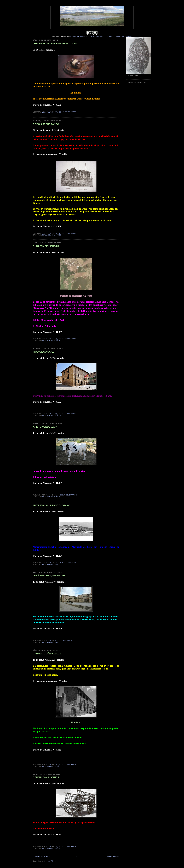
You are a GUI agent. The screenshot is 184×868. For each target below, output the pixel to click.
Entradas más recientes (42, 856)
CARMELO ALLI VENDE (46, 777)
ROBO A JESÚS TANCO (46, 124)
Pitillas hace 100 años (52, 113)
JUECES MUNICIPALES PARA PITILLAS (55, 44)
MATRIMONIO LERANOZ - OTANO (52, 505)
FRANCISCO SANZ (43, 352)
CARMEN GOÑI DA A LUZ (47, 654)
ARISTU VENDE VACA (45, 427)
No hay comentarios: (68, 111)
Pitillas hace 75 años (51, 341)
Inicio (78, 856)
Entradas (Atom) (50, 861)
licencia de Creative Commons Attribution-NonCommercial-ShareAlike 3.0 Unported (101, 36)
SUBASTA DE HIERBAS (46, 246)
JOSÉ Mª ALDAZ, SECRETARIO (50, 576)
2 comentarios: (66, 641)
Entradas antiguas (113, 856)
